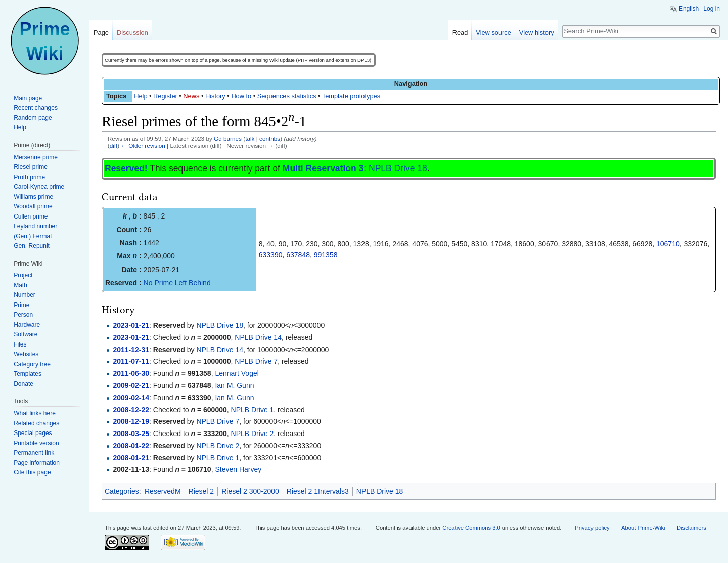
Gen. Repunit (32, 246)
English (689, 9)
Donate (24, 384)
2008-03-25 (131, 434)
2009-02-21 (131, 385)
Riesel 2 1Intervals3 (318, 491)
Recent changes (36, 108)
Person (23, 315)
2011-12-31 (131, 350)
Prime (21, 305)
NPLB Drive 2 (253, 434)
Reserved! (126, 168)
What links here (35, 413)
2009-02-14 (131, 398)
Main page (28, 98)
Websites (26, 354)
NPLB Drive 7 (256, 361)
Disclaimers (692, 528)
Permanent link (34, 453)
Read (460, 33)
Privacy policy (592, 528)
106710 (668, 244)
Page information (37, 463)
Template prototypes (351, 96)
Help (141, 96)
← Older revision (143, 145)
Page (101, 33)
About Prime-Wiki (643, 528)
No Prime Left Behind (177, 283)
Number (25, 295)
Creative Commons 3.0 (471, 528)
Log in (712, 9)
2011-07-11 (131, 361)
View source (493, 33)
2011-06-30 (131, 373)
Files (20, 344)
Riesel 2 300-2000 (250, 491)
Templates (28, 374)
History (215, 96)
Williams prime (33, 197)
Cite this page (32, 472)
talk (250, 138)
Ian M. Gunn (234, 385)
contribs (270, 138)
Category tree (32, 364)
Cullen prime (31, 216)
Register (165, 96)
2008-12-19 (131, 421)
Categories (122, 491)
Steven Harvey (238, 469)
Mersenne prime (36, 157)
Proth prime (29, 177)
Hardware (27, 325)
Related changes (36, 423)
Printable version (36, 443)
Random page (33, 118)
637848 (298, 255)
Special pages (33, 433)
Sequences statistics (287, 96)
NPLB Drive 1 (253, 410)
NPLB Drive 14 (258, 337)
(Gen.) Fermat (33, 236)
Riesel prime (31, 167)
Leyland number (35, 226)
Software (26, 334)
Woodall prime (33, 206)
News (191, 96)
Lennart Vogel (237, 373)
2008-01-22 (131, 446)
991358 (326, 255)
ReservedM (163, 491)
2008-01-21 (131, 458)
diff (113, 145)
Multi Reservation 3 (323, 168)
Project (23, 275)
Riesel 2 (201, 491)
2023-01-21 (131, 325)
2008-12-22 (131, 410)
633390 (271, 255)
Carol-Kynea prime (39, 187)
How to (241, 96)
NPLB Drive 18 (398, 168)
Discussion (132, 33)
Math (20, 285)
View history (537, 33)
